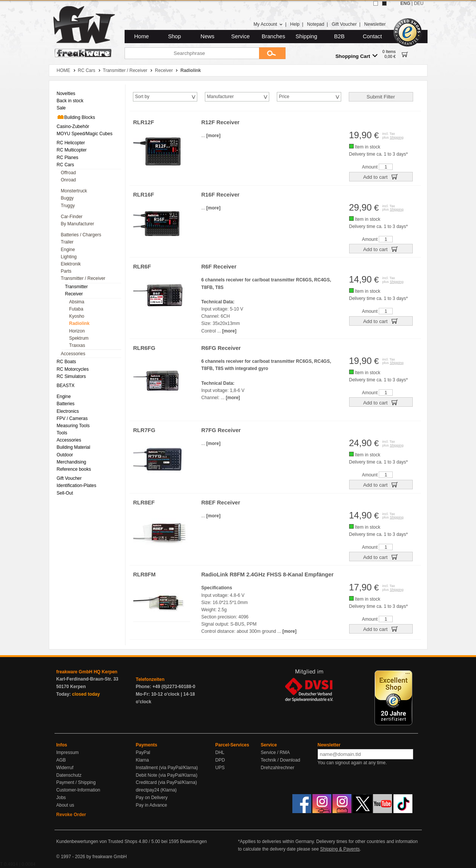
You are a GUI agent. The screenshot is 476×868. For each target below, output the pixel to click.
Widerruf (65, 768)
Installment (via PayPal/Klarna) (167, 768)
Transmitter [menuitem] (76, 287)
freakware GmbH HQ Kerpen (87, 672)
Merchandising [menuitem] (72, 462)
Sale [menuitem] (61, 108)
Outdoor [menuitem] (65, 455)
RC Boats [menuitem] (66, 362)
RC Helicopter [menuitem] (71, 143)
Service (241, 36)
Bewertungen (193, 841)
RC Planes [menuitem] (68, 158)
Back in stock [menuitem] (70, 101)
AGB (61, 760)
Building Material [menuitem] (74, 447)
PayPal (143, 752)
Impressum (68, 752)
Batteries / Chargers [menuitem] (81, 235)
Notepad (316, 24)
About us (65, 805)
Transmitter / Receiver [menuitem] (83, 278)
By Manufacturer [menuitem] (78, 224)
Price (284, 97)
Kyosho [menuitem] (77, 316)
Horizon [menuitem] (77, 331)
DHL (220, 752)
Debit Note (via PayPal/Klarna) (167, 775)
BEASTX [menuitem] (66, 386)
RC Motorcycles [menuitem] (73, 369)
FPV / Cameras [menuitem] (72, 418)
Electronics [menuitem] (68, 411)
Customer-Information (78, 790)
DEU (419, 3)
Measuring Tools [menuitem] (73, 426)
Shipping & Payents (340, 849)
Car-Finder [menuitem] (72, 217)
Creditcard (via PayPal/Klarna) (166, 782)
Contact (372, 36)
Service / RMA (275, 752)
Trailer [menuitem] (67, 242)
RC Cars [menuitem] (66, 165)
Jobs (61, 798)
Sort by (142, 97)
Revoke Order (71, 815)
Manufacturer (221, 97)
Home (141, 36)
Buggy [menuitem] (67, 198)
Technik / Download (281, 760)
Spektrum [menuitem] (79, 338)
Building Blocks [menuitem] (76, 117)
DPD (220, 760)
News (208, 36)
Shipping (307, 36)
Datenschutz (69, 775)
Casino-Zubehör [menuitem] (73, 126)
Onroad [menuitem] (69, 180)
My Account (268, 24)
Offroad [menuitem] (69, 173)
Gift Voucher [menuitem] (69, 478)
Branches (273, 36)
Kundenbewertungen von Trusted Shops (97, 841)
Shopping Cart (357, 56)
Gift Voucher (344, 24)
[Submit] (272, 53)
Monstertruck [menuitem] (74, 191)
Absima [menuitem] (77, 302)
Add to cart (381, 176)
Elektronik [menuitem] (71, 264)
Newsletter (375, 24)
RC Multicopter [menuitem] (72, 150)
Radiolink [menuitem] (80, 323)
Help (295, 24)
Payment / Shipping (76, 782)
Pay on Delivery (152, 798)
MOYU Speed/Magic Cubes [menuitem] (85, 134)
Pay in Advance (152, 805)
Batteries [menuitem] (66, 404)
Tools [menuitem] (62, 433)
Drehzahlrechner (278, 768)
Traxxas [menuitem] (77, 345)
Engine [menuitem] (68, 250)
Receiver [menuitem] (74, 294)
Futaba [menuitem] (76, 309)
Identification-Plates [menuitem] (77, 486)
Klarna (143, 760)
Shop (175, 36)
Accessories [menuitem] (73, 354)
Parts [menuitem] (66, 271)
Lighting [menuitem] (69, 257)
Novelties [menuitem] (66, 94)
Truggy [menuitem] (68, 206)
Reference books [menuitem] (74, 469)
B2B (339, 36)
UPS (220, 768)
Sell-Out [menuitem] (65, 493)
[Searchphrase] (192, 53)
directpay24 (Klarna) (156, 790)
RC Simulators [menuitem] (71, 376)
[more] (213, 136)
